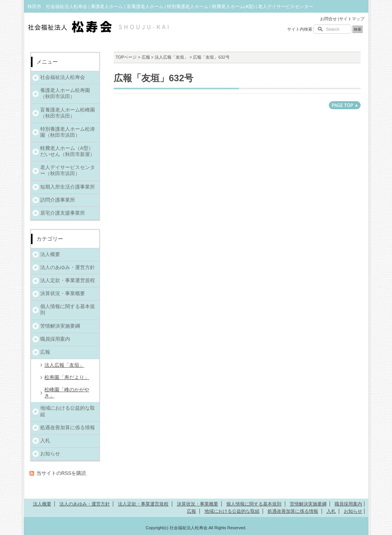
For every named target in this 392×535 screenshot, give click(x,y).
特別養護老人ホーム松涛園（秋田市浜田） (68, 132)
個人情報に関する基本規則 (68, 309)
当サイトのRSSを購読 (61, 473)
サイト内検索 (300, 29)
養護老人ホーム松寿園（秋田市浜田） (65, 93)
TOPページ (126, 57)
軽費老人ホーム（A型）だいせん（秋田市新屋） (68, 151)
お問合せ (328, 19)
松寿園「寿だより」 (67, 377)
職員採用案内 (55, 339)
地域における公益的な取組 (68, 411)
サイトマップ (352, 19)
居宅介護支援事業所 (63, 213)
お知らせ (50, 454)
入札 (45, 441)
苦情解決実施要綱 (60, 326)
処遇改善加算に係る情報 (68, 428)
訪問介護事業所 (58, 200)
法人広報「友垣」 (171, 57)
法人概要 (50, 254)
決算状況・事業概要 (63, 293)
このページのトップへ (345, 105)
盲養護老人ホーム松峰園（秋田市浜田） (68, 113)
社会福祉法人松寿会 (63, 77)
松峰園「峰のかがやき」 (67, 393)
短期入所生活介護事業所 (68, 187)
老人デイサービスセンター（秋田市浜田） (68, 170)
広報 (146, 57)
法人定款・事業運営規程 (68, 280)
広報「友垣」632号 (154, 78)
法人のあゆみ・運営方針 (68, 267)
